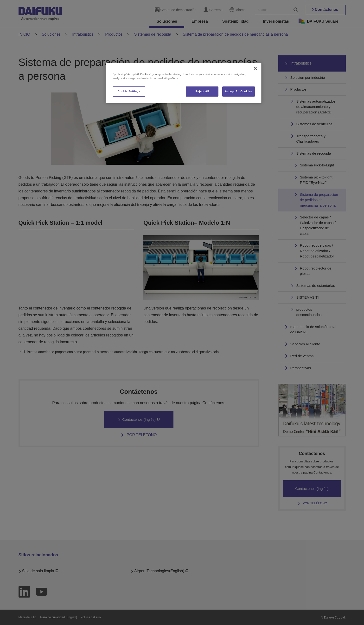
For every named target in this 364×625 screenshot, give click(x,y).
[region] (184, 83)
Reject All (202, 91)
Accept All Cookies (239, 91)
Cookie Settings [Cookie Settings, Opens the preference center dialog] (129, 91)
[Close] (255, 68)
